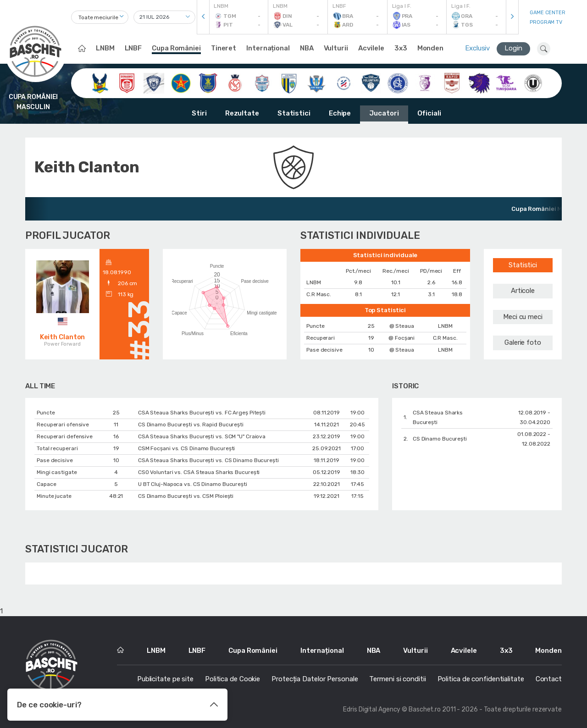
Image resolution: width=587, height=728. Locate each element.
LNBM (105, 48)
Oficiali (429, 113)
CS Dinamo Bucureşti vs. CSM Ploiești (186, 496)
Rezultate (242, 113)
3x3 (401, 48)
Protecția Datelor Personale (315, 679)
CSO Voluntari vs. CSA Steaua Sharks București (199, 472)
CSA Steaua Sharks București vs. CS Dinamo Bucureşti (208, 460)
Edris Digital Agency (372, 709)
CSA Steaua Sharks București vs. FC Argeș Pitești (202, 413)
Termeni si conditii (397, 679)
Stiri (199, 113)
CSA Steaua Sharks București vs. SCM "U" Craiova (202, 436)
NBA (307, 48)
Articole (523, 291)
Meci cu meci (523, 317)
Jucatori (384, 113)
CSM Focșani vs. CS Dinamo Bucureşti (187, 448)
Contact (549, 679)
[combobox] (100, 17)
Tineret (224, 48)
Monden (430, 48)
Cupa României (176, 48)
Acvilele (371, 48)
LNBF (133, 48)
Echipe (340, 113)
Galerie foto (523, 342)
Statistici (294, 113)
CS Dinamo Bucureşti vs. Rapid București (191, 425)
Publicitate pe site (165, 679)
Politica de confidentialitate (481, 679)
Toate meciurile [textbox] (98, 17)
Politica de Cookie (233, 679)
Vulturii (336, 48)
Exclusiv (477, 48)
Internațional (268, 48)
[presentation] (203, 17)
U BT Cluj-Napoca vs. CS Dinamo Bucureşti (193, 484)
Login (513, 48)
